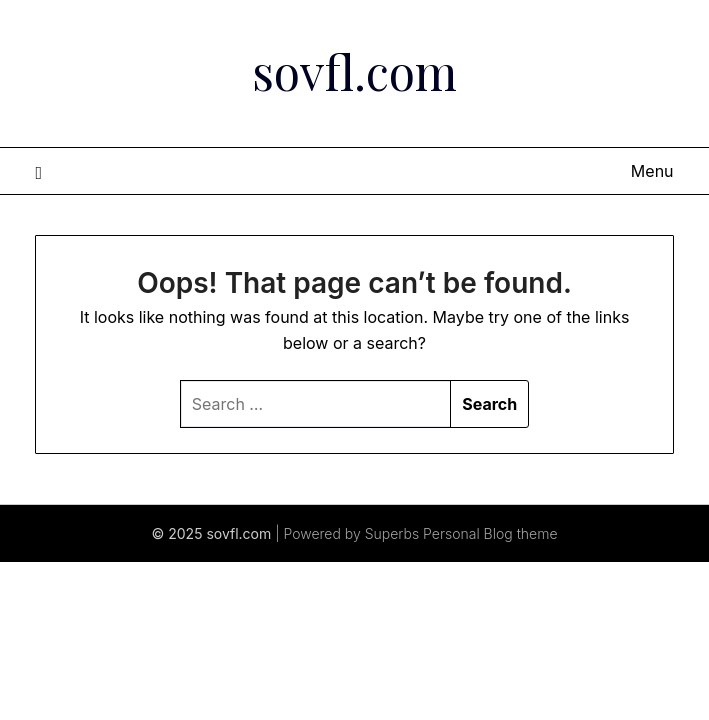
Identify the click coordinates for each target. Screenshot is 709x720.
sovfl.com (354, 71)
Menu (652, 171)
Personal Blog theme (490, 533)
